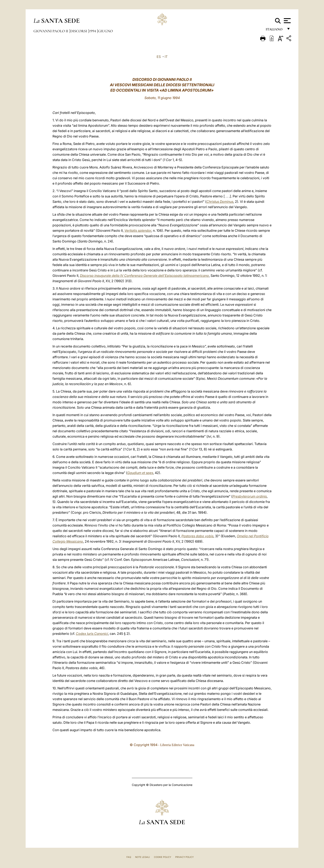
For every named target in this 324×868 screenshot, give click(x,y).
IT (166, 57)
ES (159, 57)
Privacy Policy (184, 857)
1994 (93, 31)
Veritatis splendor (138, 230)
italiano (275, 30)
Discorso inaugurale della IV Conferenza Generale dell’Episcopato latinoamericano (144, 276)
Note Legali (142, 857)
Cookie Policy (163, 857)
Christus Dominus (220, 202)
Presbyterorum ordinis (250, 496)
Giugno (105, 31)
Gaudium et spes (140, 473)
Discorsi (79, 31)
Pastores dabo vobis (197, 536)
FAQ (129, 857)
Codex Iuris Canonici (92, 634)
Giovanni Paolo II (51, 31)
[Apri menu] (287, 21)
